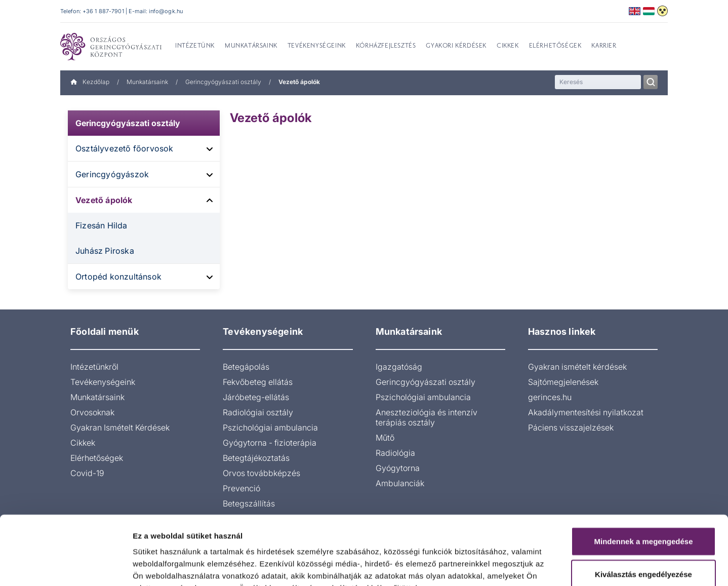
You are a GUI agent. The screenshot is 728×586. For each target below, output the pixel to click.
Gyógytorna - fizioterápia (270, 443)
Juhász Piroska (105, 251)
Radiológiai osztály (258, 412)
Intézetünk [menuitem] (195, 46)
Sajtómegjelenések (563, 382)
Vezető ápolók (104, 200)
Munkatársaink (147, 82)
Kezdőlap (90, 82)
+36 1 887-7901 (103, 11)
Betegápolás (246, 367)
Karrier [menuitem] (604, 46)
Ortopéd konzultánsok (118, 277)
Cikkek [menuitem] (508, 46)
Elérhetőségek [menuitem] (555, 46)
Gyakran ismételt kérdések (577, 367)
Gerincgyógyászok (112, 174)
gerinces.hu (550, 397)
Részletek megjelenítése (575, 566)
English (635, 11)
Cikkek (83, 443)
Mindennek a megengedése (643, 478)
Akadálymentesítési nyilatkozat (586, 412)
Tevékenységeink (103, 382)
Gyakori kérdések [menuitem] (456, 46)
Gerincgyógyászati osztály (223, 82)
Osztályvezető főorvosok (125, 148)
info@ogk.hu (166, 11)
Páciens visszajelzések (571, 427)
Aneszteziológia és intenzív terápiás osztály (427, 417)
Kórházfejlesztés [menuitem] (386, 46)
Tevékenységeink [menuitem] (317, 46)
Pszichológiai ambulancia (270, 427)
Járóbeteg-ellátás (256, 397)
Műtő (385, 438)
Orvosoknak (92, 412)
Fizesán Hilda (102, 225)
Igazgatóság (399, 367)
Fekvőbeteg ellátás (258, 382)
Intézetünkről (94, 367)
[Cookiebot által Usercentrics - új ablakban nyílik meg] (66, 566)
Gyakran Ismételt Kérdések (120, 427)
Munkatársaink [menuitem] (251, 46)
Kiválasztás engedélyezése (643, 512)
